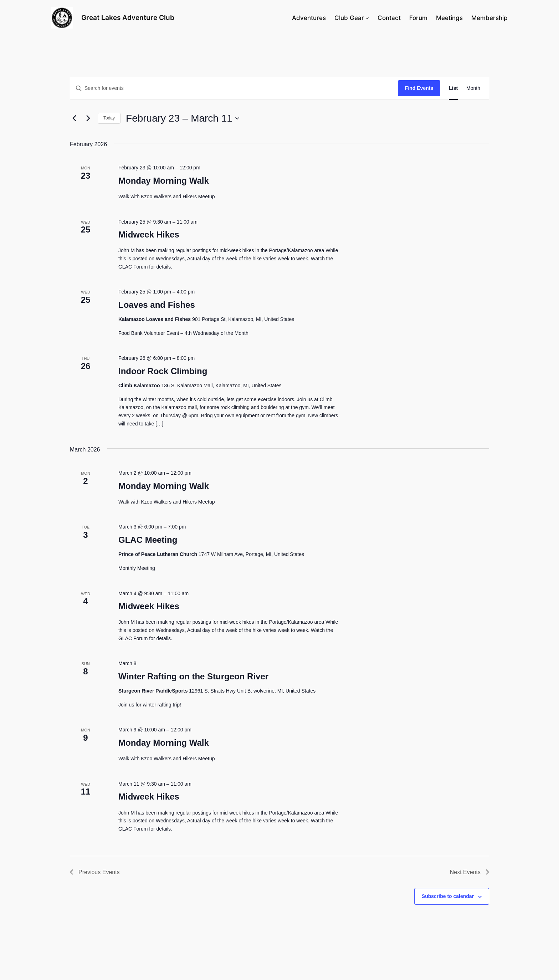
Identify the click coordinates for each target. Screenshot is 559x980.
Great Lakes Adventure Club (128, 17)
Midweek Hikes (149, 234)
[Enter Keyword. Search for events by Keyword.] (234, 88)
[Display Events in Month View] (473, 88)
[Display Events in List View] (453, 88)
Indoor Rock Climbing (163, 371)
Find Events (419, 88)
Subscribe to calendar (448, 896)
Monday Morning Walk (164, 181)
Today (109, 118)
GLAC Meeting (148, 540)
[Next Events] (88, 118)
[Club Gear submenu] (367, 18)
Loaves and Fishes (157, 305)
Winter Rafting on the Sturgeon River (193, 676)
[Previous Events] (74, 118)
